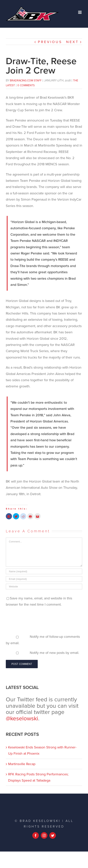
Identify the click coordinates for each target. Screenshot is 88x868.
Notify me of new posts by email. (54, 653)
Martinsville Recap (22, 764)
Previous (50, 42)
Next (72, 42)
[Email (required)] (44, 579)
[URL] (44, 587)
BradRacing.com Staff (26, 81)
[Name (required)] (44, 571)
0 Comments (26, 85)
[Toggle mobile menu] (80, 12)
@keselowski (22, 718)
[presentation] (35, 621)
